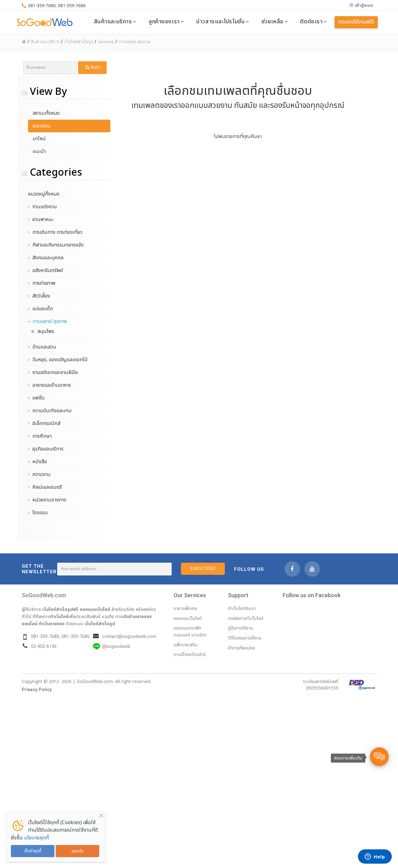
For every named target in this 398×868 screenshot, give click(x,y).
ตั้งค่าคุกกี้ (33, 851)
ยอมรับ (78, 851)
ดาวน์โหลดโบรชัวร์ (190, 655)
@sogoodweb (116, 646)
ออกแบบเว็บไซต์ (95, 609)
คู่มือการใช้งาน (240, 628)
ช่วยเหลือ (273, 21)
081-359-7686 (72, 5)
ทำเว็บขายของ (52, 624)
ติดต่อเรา (311, 21)
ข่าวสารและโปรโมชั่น (220, 21)
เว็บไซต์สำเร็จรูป (100, 624)
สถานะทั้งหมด (46, 113)
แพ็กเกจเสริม (185, 645)
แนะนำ (39, 151)
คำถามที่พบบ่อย (241, 648)
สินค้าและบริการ (113, 21)
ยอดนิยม (42, 126)
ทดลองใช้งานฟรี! (356, 22)
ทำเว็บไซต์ (59, 616)
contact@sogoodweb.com (129, 637)
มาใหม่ (39, 139)
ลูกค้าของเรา (164, 21)
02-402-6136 (44, 646)
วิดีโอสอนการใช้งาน (245, 638)
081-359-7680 (42, 5)
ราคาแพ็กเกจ (185, 609)
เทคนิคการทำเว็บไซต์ (246, 619)
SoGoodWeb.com (44, 595)
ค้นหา (93, 67)
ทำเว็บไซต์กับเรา (242, 609)
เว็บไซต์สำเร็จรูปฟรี (60, 609)
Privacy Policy (37, 690)
